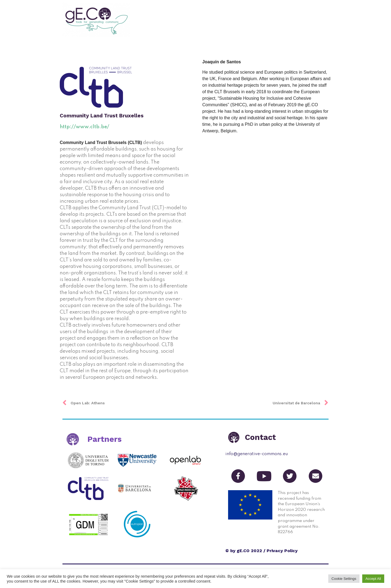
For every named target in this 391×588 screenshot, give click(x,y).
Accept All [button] (373, 579)
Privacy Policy (282, 551)
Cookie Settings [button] (344, 579)
